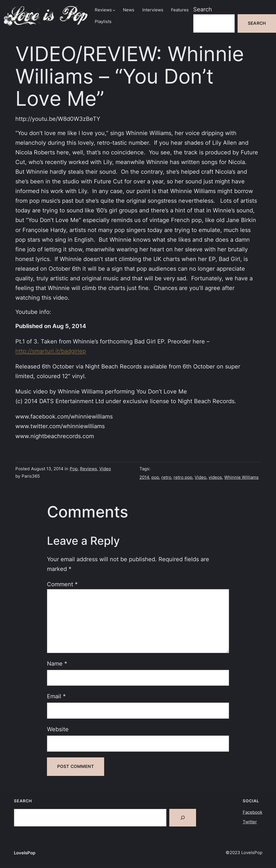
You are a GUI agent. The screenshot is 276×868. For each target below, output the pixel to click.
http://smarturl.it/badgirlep (51, 351)
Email (56, 696)
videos (215, 477)
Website (58, 729)
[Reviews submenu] (114, 10)
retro (166, 477)
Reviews (88, 469)
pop (155, 477)
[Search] (183, 818)
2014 (144, 477)
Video (105, 469)
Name (57, 664)
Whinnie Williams (241, 477)
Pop (74, 469)
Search (203, 9)
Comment (62, 584)
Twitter (250, 822)
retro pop (183, 477)
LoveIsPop (25, 853)
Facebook (253, 812)
